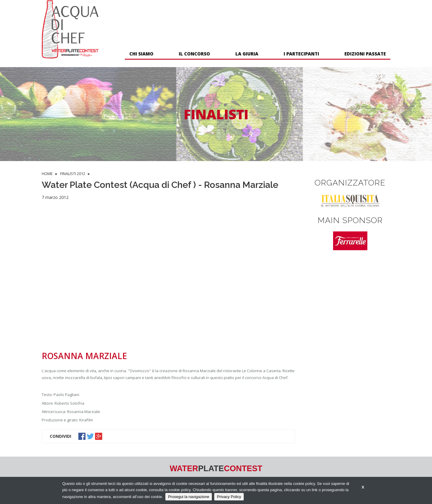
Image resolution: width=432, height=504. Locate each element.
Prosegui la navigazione (189, 497)
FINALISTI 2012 (73, 174)
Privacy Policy (229, 497)
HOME (47, 174)
